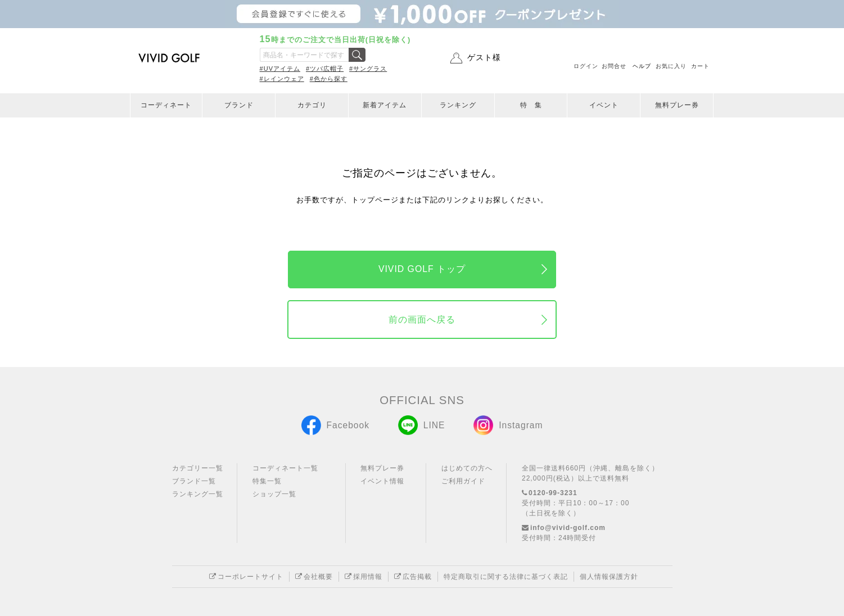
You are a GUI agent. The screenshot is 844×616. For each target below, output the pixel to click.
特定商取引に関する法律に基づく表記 (506, 577)
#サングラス (368, 69)
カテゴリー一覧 (198, 468)
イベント (604, 105)
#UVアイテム (280, 69)
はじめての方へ (467, 468)
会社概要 (314, 577)
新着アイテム (385, 105)
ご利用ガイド (463, 481)
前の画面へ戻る (422, 320)
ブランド (239, 105)
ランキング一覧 (198, 494)
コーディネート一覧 (285, 468)
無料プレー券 (677, 105)
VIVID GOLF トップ (422, 269)
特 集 (531, 105)
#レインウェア (282, 79)
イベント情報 (382, 481)
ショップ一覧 (274, 494)
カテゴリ (312, 105)
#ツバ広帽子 (325, 69)
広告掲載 (413, 577)
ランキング (458, 105)
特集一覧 (267, 481)
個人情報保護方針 (609, 577)
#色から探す (329, 79)
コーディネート (166, 105)
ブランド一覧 (194, 481)
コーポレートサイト (246, 577)
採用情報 (364, 577)
